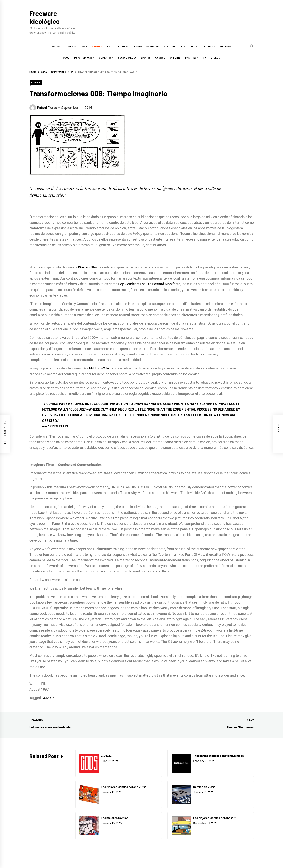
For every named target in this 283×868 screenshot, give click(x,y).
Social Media (127, 58)
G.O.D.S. (106, 756)
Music (195, 46)
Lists (183, 46)
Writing (225, 46)
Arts (110, 46)
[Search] (252, 46)
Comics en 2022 (204, 787)
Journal (71, 46)
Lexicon (170, 46)
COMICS (97, 46)
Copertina (106, 58)
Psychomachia (84, 58)
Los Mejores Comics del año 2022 (123, 787)
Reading (210, 46)
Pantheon (192, 58)
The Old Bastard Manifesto (160, 284)
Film (85, 46)
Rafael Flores (47, 108)
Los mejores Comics (115, 818)
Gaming (160, 58)
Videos (215, 58)
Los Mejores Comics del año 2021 (215, 818)
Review (123, 46)
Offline (175, 58)
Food (66, 58)
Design (137, 46)
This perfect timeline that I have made (218, 756)
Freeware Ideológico (45, 17)
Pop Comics (127, 284)
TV (205, 58)
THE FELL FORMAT (96, 368)
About (56, 46)
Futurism (153, 46)
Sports (146, 58)
